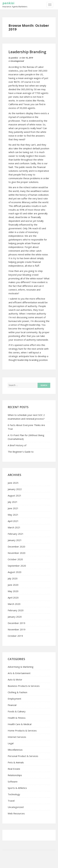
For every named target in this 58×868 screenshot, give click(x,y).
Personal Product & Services (23, 756)
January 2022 (15, 489)
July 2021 (13, 502)
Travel (11, 801)
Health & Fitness (17, 718)
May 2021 (13, 515)
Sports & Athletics (17, 788)
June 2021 (13, 508)
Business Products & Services (24, 686)
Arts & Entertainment (19, 673)
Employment (14, 699)
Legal (11, 743)
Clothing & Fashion (17, 692)
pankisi (8, 3)
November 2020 (17, 553)
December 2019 (16, 623)
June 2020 (13, 585)
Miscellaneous (15, 750)
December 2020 (16, 547)
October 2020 (15, 559)
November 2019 (17, 629)
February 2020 (16, 610)
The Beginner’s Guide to (21, 452)
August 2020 (15, 572)
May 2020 (13, 591)
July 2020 (13, 578)
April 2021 (13, 521)
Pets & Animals (16, 762)
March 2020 (14, 604)
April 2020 (13, 598)
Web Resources (16, 813)
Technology (14, 794)
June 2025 (13, 483)
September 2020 (17, 566)
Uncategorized (17, 61)
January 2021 (15, 540)
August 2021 (15, 496)
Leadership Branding (27, 52)
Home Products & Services (22, 731)
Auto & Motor (15, 680)
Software (13, 782)
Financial (12, 705)
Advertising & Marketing (21, 667)
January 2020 (15, 617)
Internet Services (17, 737)
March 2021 (14, 527)
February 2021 (16, 534)
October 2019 (15, 636)
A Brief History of (17, 445)
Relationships (15, 775)
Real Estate (14, 769)
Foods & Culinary (17, 711)
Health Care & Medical (20, 724)
